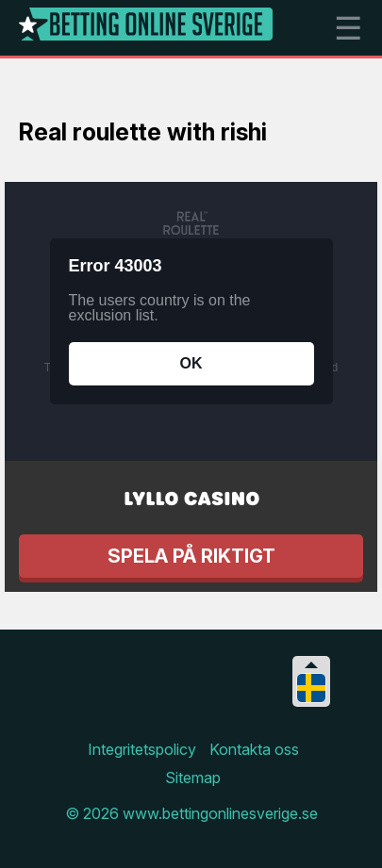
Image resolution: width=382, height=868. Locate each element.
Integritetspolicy (142, 749)
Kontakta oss (254, 749)
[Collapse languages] (311, 665)
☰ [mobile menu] (348, 28)
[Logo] (146, 28)
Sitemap (193, 778)
